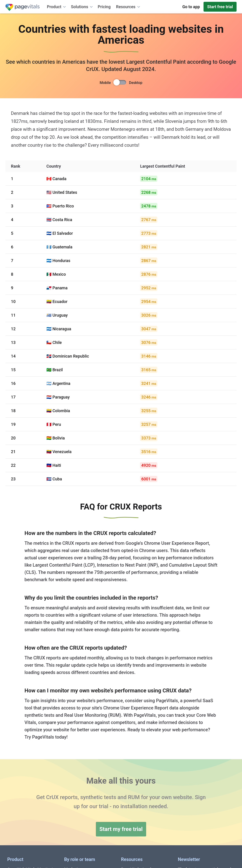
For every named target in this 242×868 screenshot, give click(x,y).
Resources (129, 7)
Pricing (104, 7)
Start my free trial (121, 829)
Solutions (82, 7)
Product (57, 7)
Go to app (191, 7)
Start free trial (220, 7)
